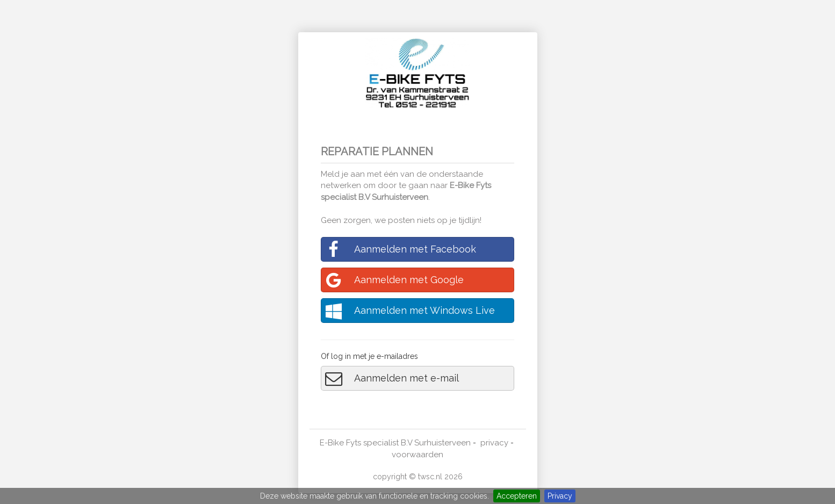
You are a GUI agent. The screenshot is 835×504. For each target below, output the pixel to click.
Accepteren (517, 496)
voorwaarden (417, 455)
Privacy (560, 496)
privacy (494, 443)
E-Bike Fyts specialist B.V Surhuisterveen (395, 443)
